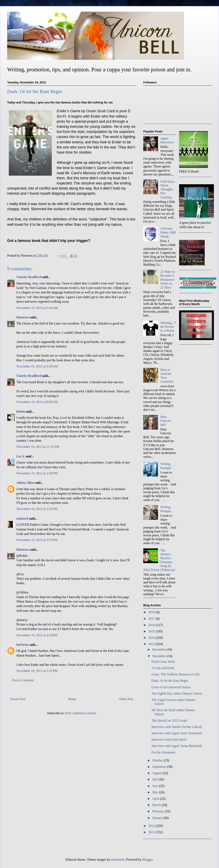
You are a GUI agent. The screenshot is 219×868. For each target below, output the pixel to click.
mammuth (118, 860)
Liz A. (21, 456)
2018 (152, 612)
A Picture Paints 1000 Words (168, 232)
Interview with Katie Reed (169, 739)
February (159, 811)
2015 (152, 631)
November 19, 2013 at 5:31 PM (37, 671)
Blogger (147, 860)
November (160, 656)
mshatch (22, 518)
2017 (152, 619)
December (159, 650)
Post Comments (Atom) (81, 713)
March (157, 805)
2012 (152, 826)
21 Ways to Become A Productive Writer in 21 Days (168, 280)
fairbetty (23, 645)
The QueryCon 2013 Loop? (169, 720)
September (160, 767)
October (158, 760)
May (156, 792)
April (156, 799)
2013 (152, 644)
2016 (152, 625)
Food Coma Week (163, 662)
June (156, 786)
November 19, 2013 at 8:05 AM (37, 402)
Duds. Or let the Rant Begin (170, 681)
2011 (152, 832)
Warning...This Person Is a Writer (168, 327)
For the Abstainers (163, 752)
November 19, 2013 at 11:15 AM (38, 447)
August (157, 773)
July (155, 779)
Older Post (126, 699)
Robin (21, 412)
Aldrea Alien (25, 483)
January (158, 818)
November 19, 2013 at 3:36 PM (37, 473)
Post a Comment (23, 680)
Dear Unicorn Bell (166, 421)
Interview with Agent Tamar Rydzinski (177, 746)
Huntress (23, 317)
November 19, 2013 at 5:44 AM (37, 308)
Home (72, 699)
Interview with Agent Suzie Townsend (177, 733)
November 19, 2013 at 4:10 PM (37, 635)
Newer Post (18, 699)
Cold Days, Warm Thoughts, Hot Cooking (168, 189)
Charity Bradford (29, 277)
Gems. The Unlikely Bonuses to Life (176, 674)
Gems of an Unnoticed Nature (171, 687)
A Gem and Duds (163, 668)
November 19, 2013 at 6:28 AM (37, 366)
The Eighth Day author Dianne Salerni (177, 693)
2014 (152, 638)
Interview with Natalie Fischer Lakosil (177, 727)
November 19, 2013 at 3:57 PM (37, 540)
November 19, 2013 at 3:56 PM (37, 509)
